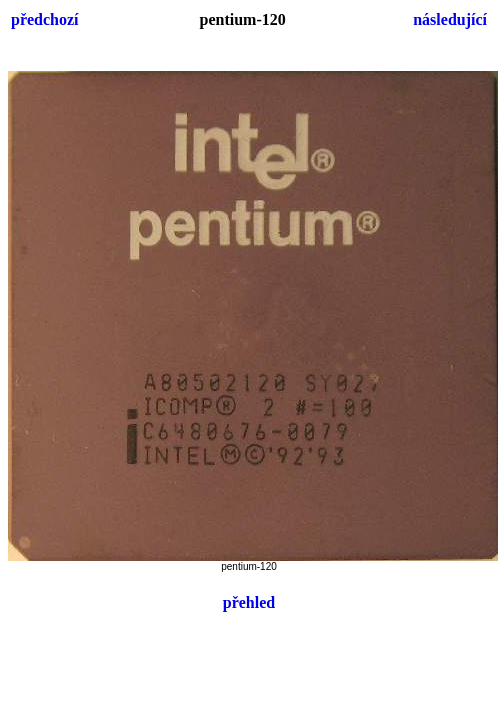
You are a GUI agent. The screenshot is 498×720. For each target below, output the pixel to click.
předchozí (45, 19)
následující (450, 19)
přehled (249, 602)
